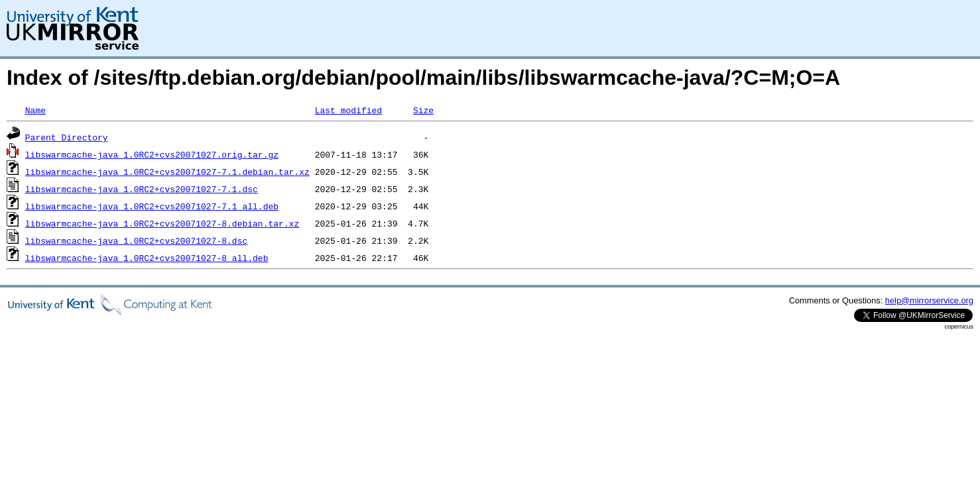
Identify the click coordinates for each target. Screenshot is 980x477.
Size (423, 110)
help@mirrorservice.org (929, 300)
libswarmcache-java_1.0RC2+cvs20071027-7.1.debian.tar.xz (167, 172)
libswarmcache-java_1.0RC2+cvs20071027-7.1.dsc (142, 189)
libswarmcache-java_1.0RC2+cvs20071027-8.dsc (136, 240)
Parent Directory (67, 137)
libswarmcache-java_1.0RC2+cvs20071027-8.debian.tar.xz (162, 223)
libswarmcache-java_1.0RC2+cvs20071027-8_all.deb (147, 258)
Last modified (348, 110)
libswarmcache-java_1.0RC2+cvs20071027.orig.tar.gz (152, 154)
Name (35, 110)
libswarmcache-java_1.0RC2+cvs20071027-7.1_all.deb (152, 206)
